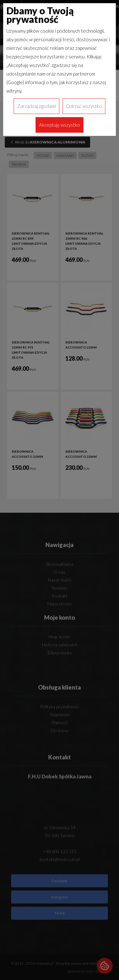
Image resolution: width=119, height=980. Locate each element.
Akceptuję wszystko (60, 125)
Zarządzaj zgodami (36, 106)
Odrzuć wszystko (84, 106)
